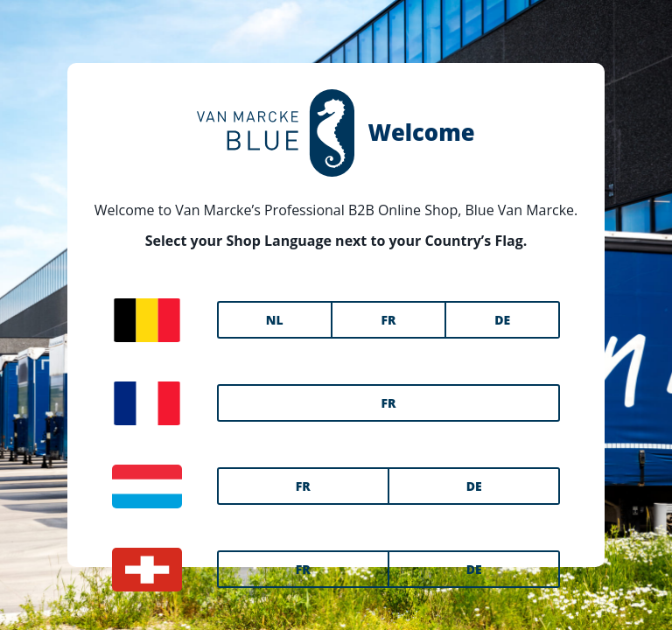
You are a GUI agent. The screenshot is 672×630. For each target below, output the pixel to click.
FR (388, 320)
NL (275, 320)
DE (502, 320)
